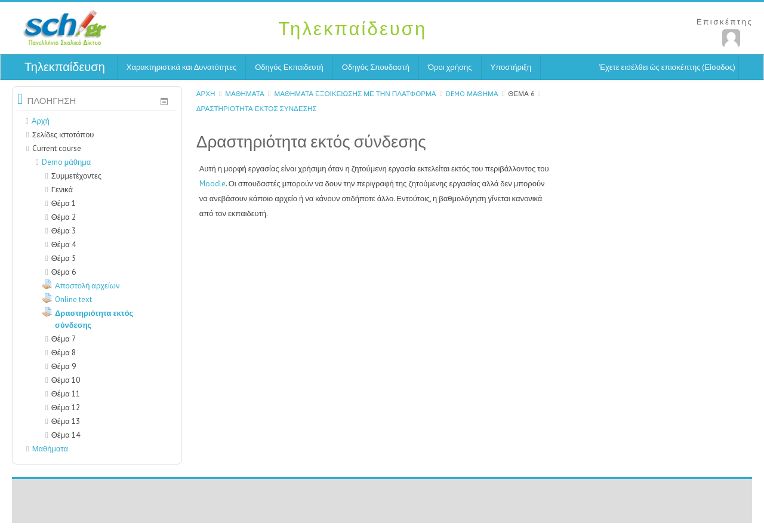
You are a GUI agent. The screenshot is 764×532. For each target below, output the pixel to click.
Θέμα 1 (64, 203)
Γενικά (62, 190)
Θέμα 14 (66, 435)
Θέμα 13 (66, 421)
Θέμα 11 (66, 394)
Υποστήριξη (511, 67)
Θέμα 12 (66, 408)
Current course (57, 148)
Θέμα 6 (521, 93)
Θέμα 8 (64, 353)
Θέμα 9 (64, 366)
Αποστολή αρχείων (87, 286)
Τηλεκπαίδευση (65, 67)
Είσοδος (719, 67)
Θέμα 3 (64, 231)
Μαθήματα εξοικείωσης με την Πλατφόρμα (355, 93)
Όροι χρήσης (450, 67)
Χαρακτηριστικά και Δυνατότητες (181, 67)
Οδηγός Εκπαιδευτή (289, 67)
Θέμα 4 (64, 245)
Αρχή (206, 93)
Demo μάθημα (472, 93)
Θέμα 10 (66, 380)
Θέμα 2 (64, 217)
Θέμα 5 (64, 258)
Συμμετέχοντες (73, 176)
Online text (73, 299)
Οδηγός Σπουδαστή (376, 67)
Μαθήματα (245, 93)
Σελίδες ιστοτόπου (63, 135)
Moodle (212, 184)
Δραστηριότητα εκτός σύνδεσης (257, 108)
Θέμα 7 (64, 339)
